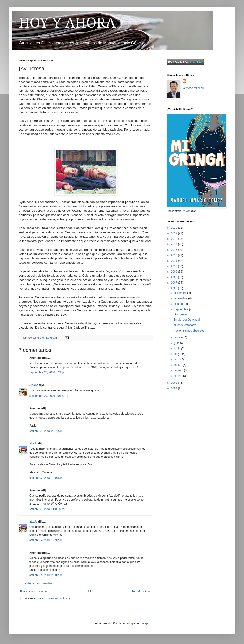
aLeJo (33, 443)
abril (177, 359)
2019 (175, 233)
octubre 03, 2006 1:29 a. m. (46, 478)
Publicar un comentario (39, 583)
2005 (175, 383)
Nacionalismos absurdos (189, 331)
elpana (34, 385)
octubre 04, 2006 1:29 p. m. (46, 540)
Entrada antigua (141, 592)
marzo (179, 365)
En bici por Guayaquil (187, 320)
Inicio (89, 592)
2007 (175, 283)
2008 (175, 277)
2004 (175, 388)
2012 (175, 255)
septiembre (182, 309)
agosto (179, 337)
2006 (175, 288)
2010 (175, 266)
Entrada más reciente (33, 592)
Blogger (144, 623)
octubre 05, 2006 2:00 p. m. (46, 575)
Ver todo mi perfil (193, 88)
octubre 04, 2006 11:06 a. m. (47, 509)
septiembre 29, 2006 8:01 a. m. (49, 396)
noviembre (181, 298)
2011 (175, 261)
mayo (178, 354)
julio (177, 343)
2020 (175, 228)
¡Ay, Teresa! (181, 314)
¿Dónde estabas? (185, 325)
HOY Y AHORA (67, 23)
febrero (179, 370)
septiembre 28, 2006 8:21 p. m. (49, 372)
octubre (179, 304)
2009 (175, 272)
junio (178, 348)
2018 (175, 239)
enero (178, 376)
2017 (175, 244)
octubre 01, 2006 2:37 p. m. (46, 431)
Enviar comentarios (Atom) (53, 598)
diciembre (181, 293)
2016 (175, 250)
